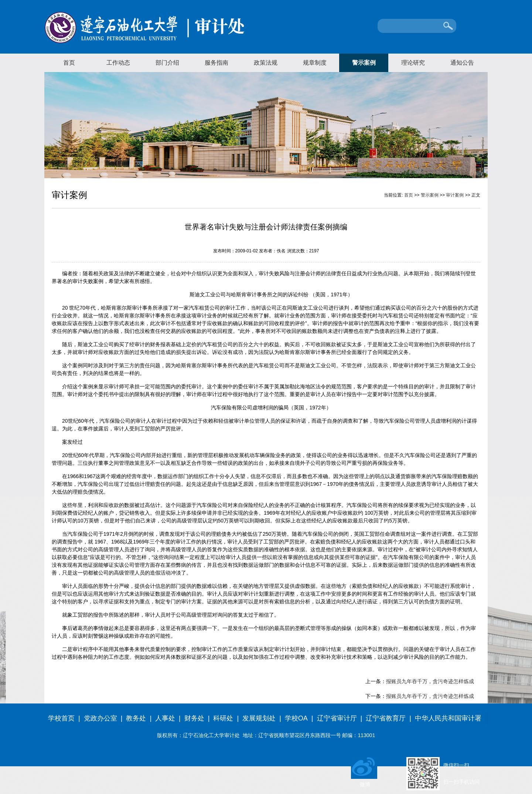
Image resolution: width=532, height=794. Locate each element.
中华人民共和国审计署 (448, 718)
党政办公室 (100, 718)
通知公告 (462, 63)
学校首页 (61, 718)
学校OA (296, 718)
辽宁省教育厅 (386, 718)
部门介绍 (167, 63)
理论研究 (413, 63)
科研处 (223, 718)
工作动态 (118, 63)
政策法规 (266, 63)
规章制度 (315, 63)
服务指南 (216, 63)
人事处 (165, 718)
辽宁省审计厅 (337, 718)
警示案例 (364, 63)
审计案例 (455, 195)
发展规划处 (259, 718)
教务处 (136, 718)
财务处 (194, 718)
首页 (69, 63)
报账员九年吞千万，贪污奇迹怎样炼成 (430, 681)
